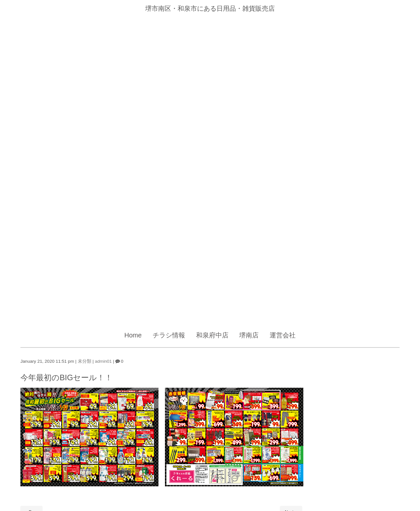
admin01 (103, 361)
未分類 (85, 361)
